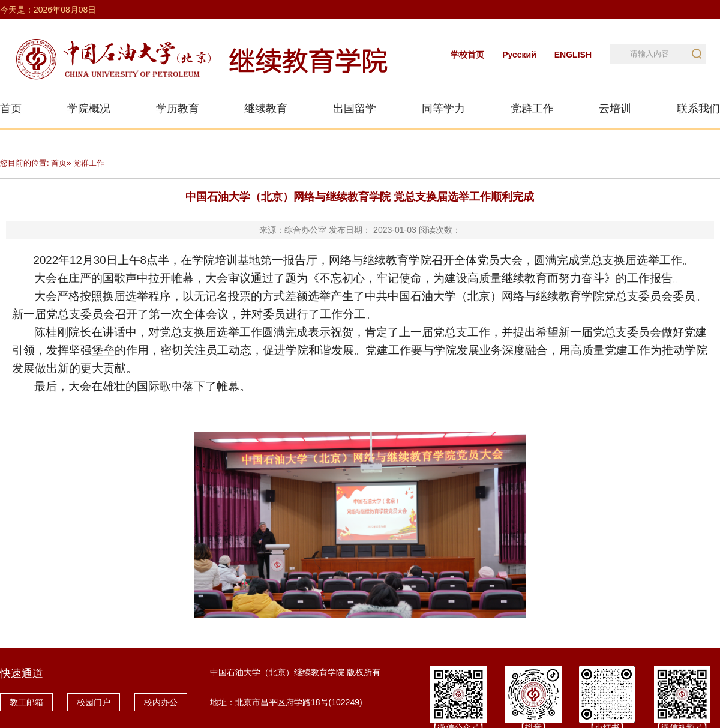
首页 (11, 109)
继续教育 (266, 109)
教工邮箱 (26, 702)
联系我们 (698, 109)
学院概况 (89, 109)
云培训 (615, 109)
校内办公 (161, 702)
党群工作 (532, 109)
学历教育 (178, 109)
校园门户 (94, 702)
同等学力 (443, 109)
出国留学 (355, 109)
